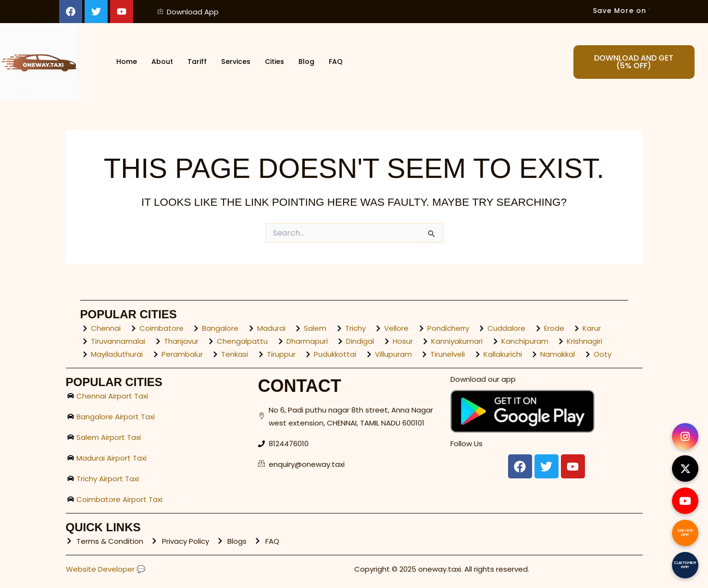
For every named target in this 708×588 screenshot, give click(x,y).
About (160, 62)
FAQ (339, 62)
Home (123, 62)
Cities (276, 62)
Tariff (196, 62)
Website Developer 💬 (106, 569)
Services (236, 62)
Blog (310, 62)
